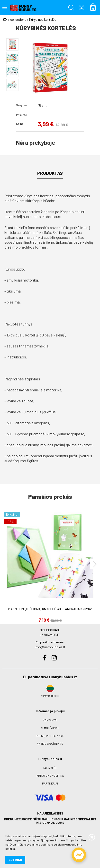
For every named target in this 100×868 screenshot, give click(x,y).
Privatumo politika (50, 775)
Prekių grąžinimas (50, 743)
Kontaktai (50, 720)
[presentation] (95, 564)
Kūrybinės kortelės (43, 19)
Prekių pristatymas (50, 736)
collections (18, 19)
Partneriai (50, 783)
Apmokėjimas (50, 728)
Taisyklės (50, 768)
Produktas (50, 173)
